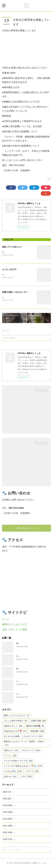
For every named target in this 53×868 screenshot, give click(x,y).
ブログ (26, 777)
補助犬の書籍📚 (35, 726)
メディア (32, 771)
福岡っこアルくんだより (16, 716)
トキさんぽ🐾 (13, 771)
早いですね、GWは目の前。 (13, 275)
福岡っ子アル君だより (12, 247)
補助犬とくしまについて (15, 625)
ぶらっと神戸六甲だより (27, 694)
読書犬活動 (38, 721)
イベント (10, 756)
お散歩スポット (13, 726)
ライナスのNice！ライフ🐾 (18, 761)
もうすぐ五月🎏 (9, 270)
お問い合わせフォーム (27, 528)
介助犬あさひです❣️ (15, 732)
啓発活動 (37, 732)
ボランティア (31, 751)
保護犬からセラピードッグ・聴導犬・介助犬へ (24, 744)
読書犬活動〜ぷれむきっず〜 (15, 292)
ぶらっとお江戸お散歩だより (29, 681)
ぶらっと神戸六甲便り (15, 721)
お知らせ (10, 777)
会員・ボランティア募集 (15, 630)
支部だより (11, 751)
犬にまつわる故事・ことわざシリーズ (23, 737)
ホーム (6, 620)
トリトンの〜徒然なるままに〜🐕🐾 (23, 766)
